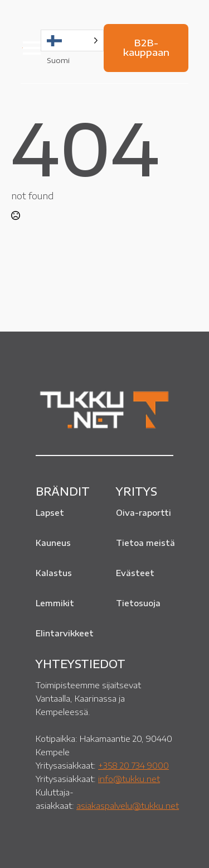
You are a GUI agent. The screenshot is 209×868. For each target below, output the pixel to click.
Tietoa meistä (145, 543)
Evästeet (135, 573)
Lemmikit (55, 603)
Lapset (50, 513)
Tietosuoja (138, 603)
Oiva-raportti (144, 513)
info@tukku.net (129, 779)
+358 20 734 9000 (133, 765)
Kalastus (54, 573)
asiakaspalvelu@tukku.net (128, 805)
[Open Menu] (32, 48)
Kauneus (53, 543)
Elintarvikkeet (65, 633)
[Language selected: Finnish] (72, 40)
